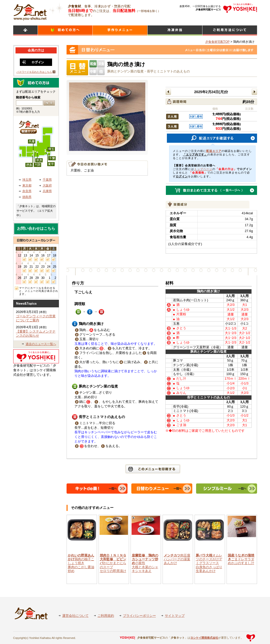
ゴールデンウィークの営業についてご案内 (36, 318)
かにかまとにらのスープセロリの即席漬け (113, 563)
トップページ (203, 169)
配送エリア (214, 151)
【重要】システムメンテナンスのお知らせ (36, 334)
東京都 (27, 185)
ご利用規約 (106, 616)
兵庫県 (47, 191)
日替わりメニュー (120, 30)
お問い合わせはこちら (36, 228)
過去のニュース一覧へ (41, 344)
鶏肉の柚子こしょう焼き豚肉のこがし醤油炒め (81, 563)
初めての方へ (65, 30)
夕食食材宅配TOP (217, 42)
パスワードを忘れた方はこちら (34, 72)
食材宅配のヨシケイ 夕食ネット (30, 11)
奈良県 (27, 191)
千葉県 (47, 180)
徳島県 (27, 197)
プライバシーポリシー (139, 616)
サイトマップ (175, 616)
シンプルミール (175, 30)
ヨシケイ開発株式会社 (204, 638)
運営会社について (75, 616)
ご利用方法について (230, 30)
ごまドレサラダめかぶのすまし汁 (241, 559)
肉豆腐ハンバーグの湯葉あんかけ (177, 559)
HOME (25, 30)
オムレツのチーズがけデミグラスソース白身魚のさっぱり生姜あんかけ (209, 563)
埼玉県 (27, 180)
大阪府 (47, 185)
